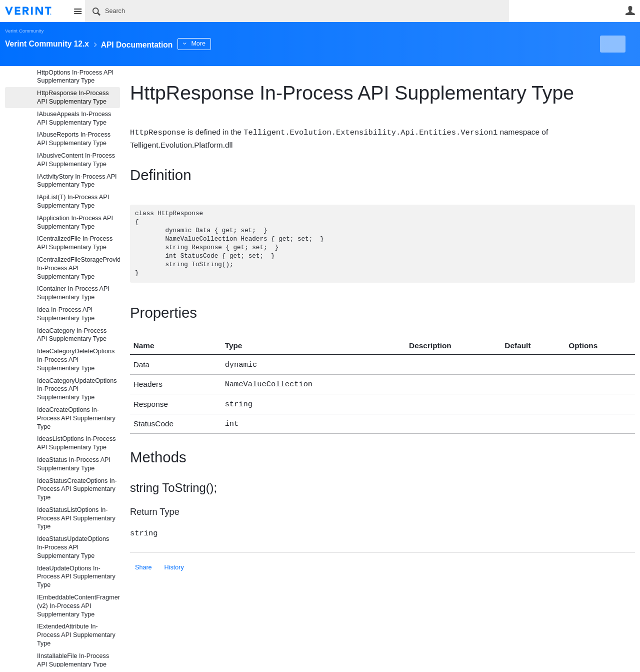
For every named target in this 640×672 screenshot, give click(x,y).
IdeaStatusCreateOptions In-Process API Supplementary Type (77, 489)
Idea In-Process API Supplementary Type (66, 314)
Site (77, 11)
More (225, 44)
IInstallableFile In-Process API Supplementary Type (73, 660)
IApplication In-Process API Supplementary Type (75, 222)
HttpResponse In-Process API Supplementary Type (73, 97)
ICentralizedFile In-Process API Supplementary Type (75, 243)
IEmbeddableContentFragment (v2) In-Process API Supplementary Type (78, 606)
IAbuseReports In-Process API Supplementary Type (74, 139)
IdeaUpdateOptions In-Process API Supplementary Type (76, 577)
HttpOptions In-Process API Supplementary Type (75, 77)
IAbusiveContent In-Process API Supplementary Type (76, 160)
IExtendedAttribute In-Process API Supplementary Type (76, 635)
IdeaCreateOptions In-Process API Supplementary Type (76, 418)
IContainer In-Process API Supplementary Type (73, 293)
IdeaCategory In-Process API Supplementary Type (72, 335)
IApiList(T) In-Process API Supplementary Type (73, 201)
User (630, 11)
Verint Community (24, 31)
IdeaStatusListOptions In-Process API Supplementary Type (76, 518)
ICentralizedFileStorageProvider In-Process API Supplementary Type (78, 268)
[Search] (297, 11)
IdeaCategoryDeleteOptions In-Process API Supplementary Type (76, 360)
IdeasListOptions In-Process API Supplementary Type (76, 443)
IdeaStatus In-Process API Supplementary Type (74, 464)
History (174, 562)
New (612, 44)
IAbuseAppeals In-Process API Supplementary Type (74, 118)
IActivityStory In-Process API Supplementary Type (77, 181)
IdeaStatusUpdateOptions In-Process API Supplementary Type (73, 547)
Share (143, 562)
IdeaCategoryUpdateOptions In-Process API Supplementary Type (77, 389)
